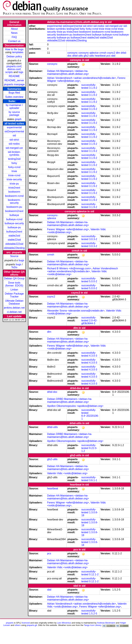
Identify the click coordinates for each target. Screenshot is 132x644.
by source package (14, 113)
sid (18, 101)
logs (21, 72)
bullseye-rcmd (14, 219)
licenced (26, 623)
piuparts (10, 623)
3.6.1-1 (93, 480)
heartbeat (100, 56)
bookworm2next (14, 211)
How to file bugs (14, 49)
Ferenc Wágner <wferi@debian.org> (68, 229)
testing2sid (14, 159)
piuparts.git (32, 625)
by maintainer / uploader (14, 107)
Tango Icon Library (93, 625)
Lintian (14, 290)
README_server (14, 80)
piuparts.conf (14, 66)
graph (18, 119)
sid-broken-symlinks (14, 153)
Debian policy (14, 56)
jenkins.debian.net (14, 308)
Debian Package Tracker (14, 295)
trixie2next (14, 188)
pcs (108, 56)
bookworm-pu (14, 207)
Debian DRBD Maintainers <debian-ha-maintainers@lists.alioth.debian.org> (70, 400)
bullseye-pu (14, 227)
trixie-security (14, 179)
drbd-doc (52, 392)
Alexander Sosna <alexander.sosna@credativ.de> (76, 311)
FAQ (14, 37)
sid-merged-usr (14, 148)
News (14, 33)
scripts (9, 72)
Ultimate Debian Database (14, 302)
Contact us (14, 41)
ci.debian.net (14, 312)
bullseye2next (14, 232)
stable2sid (14, 236)
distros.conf (14, 69)
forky (14, 163)
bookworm (14, 192)
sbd (113, 56)
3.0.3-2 (93, 239)
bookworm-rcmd (14, 196)
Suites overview (14, 97)
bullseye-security (14, 223)
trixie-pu (14, 184)
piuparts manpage (14, 84)
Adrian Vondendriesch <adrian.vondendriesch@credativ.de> (82, 78)
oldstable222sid (14, 244)
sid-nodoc (14, 144)
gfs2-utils (89, 56)
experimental (14, 127)
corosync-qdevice (89, 53)
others (18, 625)
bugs (21, 260)
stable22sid (14, 240)
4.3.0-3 (93, 356)
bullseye (14, 215)
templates (18, 52)
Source (14, 256)
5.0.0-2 (93, 281)
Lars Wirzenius (64, 623)
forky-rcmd (14, 167)
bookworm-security (14, 201)
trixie (14, 171)
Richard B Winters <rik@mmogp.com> (69, 268)
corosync (73, 53)
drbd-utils (78, 56)
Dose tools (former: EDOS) (14, 284)
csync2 (111, 53)
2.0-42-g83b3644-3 (89, 322)
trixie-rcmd (14, 175)
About (14, 29)
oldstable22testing (14, 248)
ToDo (14, 267)
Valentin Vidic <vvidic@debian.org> (67, 473)
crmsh (103, 53)
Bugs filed (14, 93)
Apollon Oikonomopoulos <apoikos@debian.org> (75, 406)
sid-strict (14, 140)
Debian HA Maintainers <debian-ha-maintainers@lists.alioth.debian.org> (68, 72)
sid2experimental (14, 131)
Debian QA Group (14, 278)
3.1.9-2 (93, 88)
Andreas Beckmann (106, 623)
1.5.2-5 (93, 614)
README (14, 76)
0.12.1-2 (94, 574)
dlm (118, 53)
